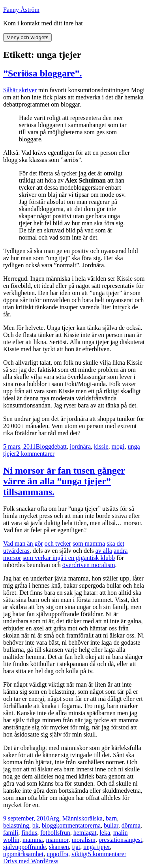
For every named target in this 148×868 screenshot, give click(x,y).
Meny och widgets (27, 37)
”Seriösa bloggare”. (43, 73)
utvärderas (16, 551)
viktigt (80, 854)
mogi (118, 446)
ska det (115, 543)
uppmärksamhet (23, 854)
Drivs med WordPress (31, 861)
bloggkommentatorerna (71, 825)
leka (105, 833)
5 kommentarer (107, 854)
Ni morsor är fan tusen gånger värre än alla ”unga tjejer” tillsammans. (64, 481)
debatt (59, 446)
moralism (84, 840)
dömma (131, 825)
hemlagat (85, 833)
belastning (16, 825)
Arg (54, 818)
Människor (76, 818)
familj (11, 833)
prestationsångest (120, 840)
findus (29, 833)
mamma (33, 840)
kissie (101, 446)
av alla (104, 551)
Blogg (44, 446)
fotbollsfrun (55, 833)
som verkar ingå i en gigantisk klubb (69, 558)
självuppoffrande (24, 847)
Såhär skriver (20, 90)
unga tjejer (96, 847)
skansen (59, 847)
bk (36, 825)
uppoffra (57, 854)
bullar (111, 825)
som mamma (89, 543)
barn (111, 818)
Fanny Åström (21, 10)
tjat (76, 847)
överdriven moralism (89, 565)
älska (96, 818)
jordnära (80, 446)
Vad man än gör (23, 543)
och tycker (58, 543)
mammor (57, 840)
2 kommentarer (35, 454)
